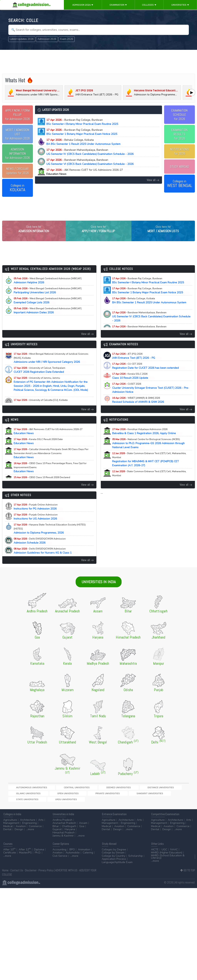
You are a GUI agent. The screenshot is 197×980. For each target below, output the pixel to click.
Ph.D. (38, 856)
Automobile (73, 856)
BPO (72, 853)
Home (5, 873)
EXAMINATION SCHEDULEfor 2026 (179, 115)
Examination (118, 5)
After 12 (25, 853)
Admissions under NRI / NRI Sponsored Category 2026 (51, 366)
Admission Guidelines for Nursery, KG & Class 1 (46, 559)
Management (11, 826)
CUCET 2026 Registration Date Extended (42, 378)
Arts (41, 823)
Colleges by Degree (114, 853)
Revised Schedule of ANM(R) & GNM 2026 (141, 408)
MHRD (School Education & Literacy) (168, 860)
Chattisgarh (69, 829)
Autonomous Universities (25, 795)
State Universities (78, 802)
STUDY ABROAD (179, 167)
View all (153, 180)
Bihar (56, 829)
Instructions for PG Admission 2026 (38, 515)
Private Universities (21, 802)
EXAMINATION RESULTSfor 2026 (179, 134)
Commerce (35, 829)
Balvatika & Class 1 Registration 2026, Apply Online (147, 439)
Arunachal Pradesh (64, 826)
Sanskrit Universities (50, 802)
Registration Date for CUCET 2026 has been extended (149, 374)
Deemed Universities (85, 795)
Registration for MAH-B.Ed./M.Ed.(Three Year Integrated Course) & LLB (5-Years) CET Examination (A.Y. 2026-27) (152, 485)
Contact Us (17, 873)
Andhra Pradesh (62, 823)
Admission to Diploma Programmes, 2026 (50, 537)
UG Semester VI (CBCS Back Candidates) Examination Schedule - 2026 (90, 162)
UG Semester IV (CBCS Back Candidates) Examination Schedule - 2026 (90, 152)
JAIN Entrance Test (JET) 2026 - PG (137, 364)
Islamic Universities (142, 795)
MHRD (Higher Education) (167, 856)
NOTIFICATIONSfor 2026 (180, 151)
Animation (84, 853)
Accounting (59, 853)
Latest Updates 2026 (22, 39)
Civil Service (60, 859)
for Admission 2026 (17, 115)
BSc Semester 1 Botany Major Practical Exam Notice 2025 (82, 132)
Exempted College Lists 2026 (48, 309)
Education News (48, 439)
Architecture (28, 823)
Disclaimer (31, 873)
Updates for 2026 (18, 171)
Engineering (30, 826)
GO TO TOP (188, 873)
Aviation (21, 829)
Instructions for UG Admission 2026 (39, 525)
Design (19, 833)
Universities (180, 5)
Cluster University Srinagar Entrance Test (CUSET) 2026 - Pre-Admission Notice (151, 396)
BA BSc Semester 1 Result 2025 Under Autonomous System (83, 142)
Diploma (39, 853)
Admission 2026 (83, 5)
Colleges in (18, 188)
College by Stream (113, 856)
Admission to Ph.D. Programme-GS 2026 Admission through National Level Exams (148, 451)
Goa (82, 829)
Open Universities (169, 795)
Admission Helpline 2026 (48, 289)
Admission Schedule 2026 (40, 549)
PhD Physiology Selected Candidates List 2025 (46, 410)
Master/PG (25, 856)
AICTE (155, 853)
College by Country (114, 859)
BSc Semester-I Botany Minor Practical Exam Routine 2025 (82, 122)
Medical (8, 829)
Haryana (70, 833)
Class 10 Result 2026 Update (134, 384)
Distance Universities (114, 795)
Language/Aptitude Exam (117, 865)
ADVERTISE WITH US (66, 873)
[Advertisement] (99, 61)
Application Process (114, 862)
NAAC (174, 853)
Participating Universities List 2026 (48, 299)
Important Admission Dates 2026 (48, 319)
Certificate (10, 856)
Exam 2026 (67, 39)
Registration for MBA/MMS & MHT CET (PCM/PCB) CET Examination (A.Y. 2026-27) (149, 467)
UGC (164, 853)
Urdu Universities (103, 802)
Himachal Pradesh (64, 836)
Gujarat (57, 833)
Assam (83, 826)
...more (30, 833)
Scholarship (136, 859)
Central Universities (56, 795)
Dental (7, 833)
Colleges (149, 5)
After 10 (9, 853)
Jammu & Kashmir (63, 839)
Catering (88, 856)
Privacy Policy (46, 873)
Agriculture (10, 823)
